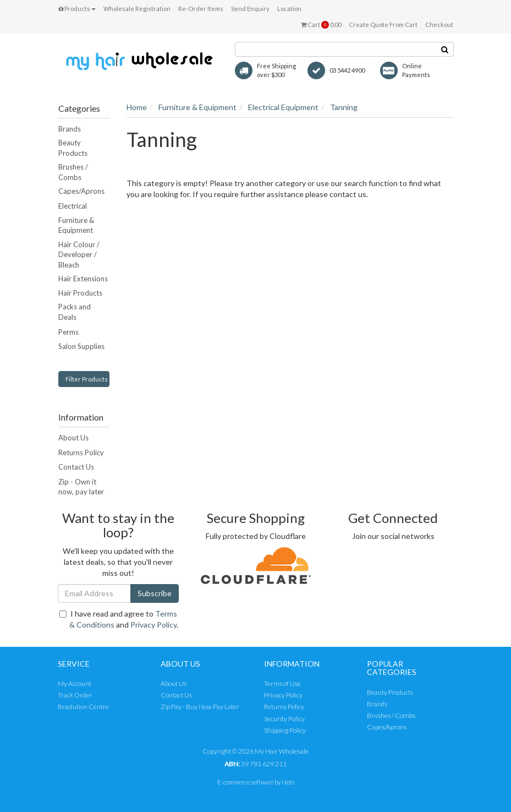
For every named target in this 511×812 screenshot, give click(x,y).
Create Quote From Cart (383, 24)
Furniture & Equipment (76, 225)
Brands (70, 129)
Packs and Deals (75, 312)
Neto (288, 782)
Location (289, 9)
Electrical (73, 206)
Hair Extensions (83, 279)
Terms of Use (282, 683)
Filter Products (87, 379)
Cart (321, 25)
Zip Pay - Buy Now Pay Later (200, 707)
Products (77, 9)
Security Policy (284, 719)
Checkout (439, 24)
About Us (73, 438)
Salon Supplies (81, 346)
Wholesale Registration (137, 9)
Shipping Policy (285, 730)
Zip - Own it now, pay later (81, 487)
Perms (68, 332)
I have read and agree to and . (119, 619)
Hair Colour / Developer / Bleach (79, 255)
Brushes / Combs (73, 172)
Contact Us (76, 467)
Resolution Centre (83, 707)
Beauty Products (73, 148)
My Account (75, 683)
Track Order (75, 695)
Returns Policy (81, 453)
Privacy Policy (153, 625)
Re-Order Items (201, 9)
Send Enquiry (250, 9)
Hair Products (80, 293)
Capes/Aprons (81, 191)
